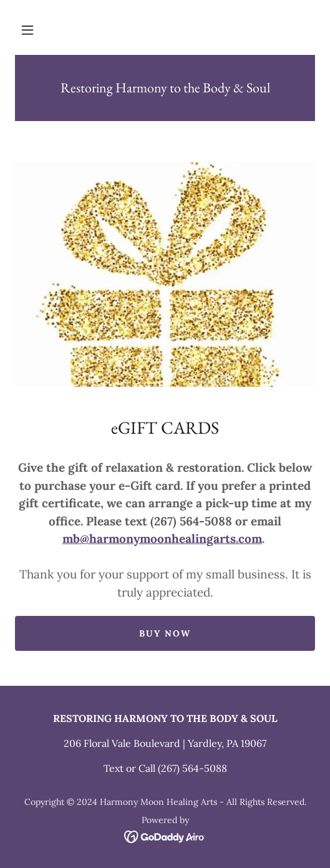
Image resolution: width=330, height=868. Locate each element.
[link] (165, 88)
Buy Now (165, 633)
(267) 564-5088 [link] (192, 768)
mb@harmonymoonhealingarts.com (162, 539)
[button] (27, 30)
